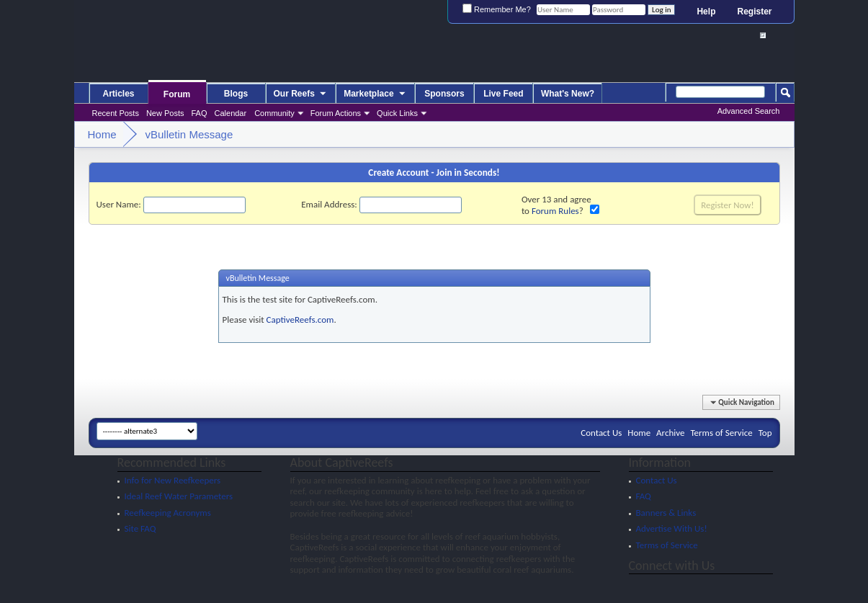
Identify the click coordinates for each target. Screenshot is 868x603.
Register (754, 12)
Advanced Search (749, 111)
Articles (118, 94)
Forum (177, 94)
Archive (670, 433)
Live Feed (503, 94)
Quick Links (397, 113)
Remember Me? (497, 9)
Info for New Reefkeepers (173, 480)
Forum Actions (336, 113)
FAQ (200, 113)
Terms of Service (721, 433)
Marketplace (375, 94)
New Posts (165, 113)
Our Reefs (301, 94)
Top (765, 433)
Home (639, 433)
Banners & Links (666, 513)
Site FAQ (140, 528)
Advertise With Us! (672, 528)
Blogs (236, 94)
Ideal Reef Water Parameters (179, 496)
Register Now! (727, 205)
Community (274, 113)
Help (706, 12)
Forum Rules (555, 211)
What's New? (568, 94)
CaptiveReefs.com (300, 320)
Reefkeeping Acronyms (168, 513)
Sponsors (444, 94)
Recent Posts (116, 113)
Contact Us (601, 433)
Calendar (231, 113)
